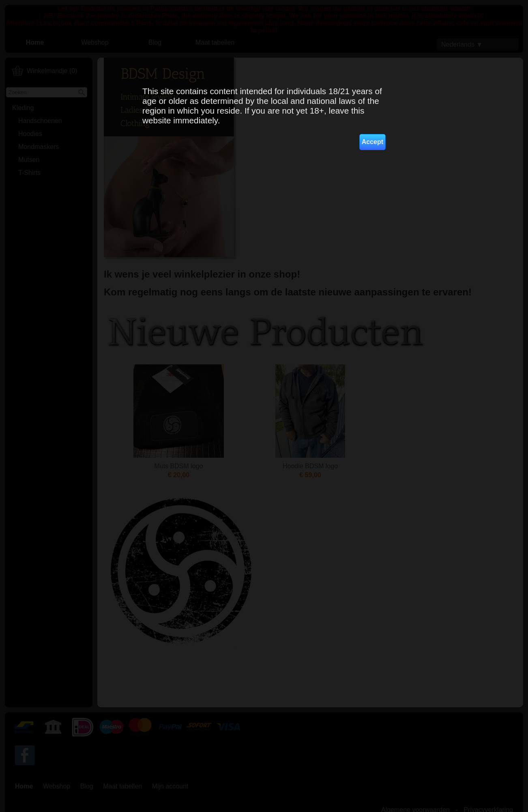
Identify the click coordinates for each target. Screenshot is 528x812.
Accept (372, 142)
